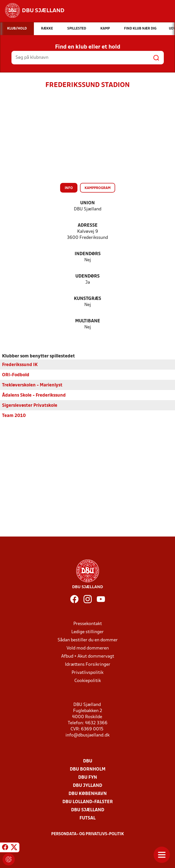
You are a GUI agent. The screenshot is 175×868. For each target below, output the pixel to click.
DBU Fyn (88, 778)
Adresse (88, 226)
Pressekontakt (88, 624)
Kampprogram (98, 188)
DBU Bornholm (88, 769)
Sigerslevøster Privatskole (30, 406)
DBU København (88, 794)
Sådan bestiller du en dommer (88, 640)
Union (87, 203)
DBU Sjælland (88, 810)
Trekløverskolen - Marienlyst (32, 385)
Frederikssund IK (20, 365)
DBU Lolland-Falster (88, 802)
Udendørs (87, 276)
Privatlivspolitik (87, 673)
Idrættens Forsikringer (88, 665)
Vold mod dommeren (88, 648)
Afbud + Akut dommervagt (88, 656)
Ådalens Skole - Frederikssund (34, 395)
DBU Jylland (87, 786)
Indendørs (88, 254)
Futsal (87, 818)
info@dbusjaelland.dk (87, 735)
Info (69, 188)
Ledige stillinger (87, 632)
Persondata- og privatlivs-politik (88, 834)
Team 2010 (14, 416)
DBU (88, 761)
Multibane (88, 321)
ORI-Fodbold (16, 375)
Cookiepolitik (88, 681)
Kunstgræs (87, 299)
